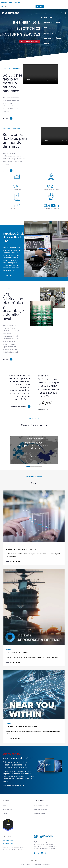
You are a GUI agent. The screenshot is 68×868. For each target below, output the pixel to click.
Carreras (4, 2)
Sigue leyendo (15, 562)
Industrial (49, 33)
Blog (10, 2)
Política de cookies (40, 814)
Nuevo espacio (50, 43)
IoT (46, 28)
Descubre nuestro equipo (19, 406)
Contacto (17, 2)
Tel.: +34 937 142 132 (9, 844)
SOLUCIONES (49, 18)
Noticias (9, 546)
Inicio (4, 805)
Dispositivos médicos (53, 38)
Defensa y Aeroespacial (17, 653)
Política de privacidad (41, 809)
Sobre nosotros (7, 809)
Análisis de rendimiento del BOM (21, 549)
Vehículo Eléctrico (52, 23)
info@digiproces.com (9, 840)
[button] (57, 48)
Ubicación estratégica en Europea (21, 726)
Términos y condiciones (41, 805)
